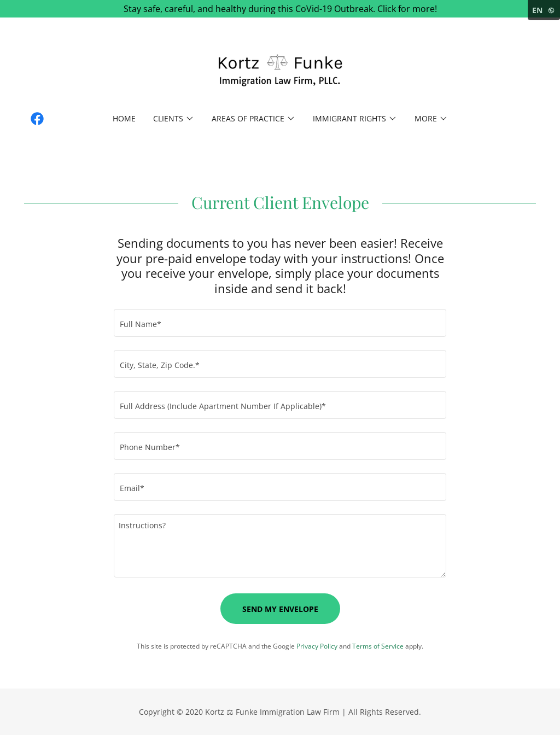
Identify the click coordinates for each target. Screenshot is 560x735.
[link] (280, 71)
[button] (174, 119)
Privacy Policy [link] (317, 646)
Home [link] (124, 118)
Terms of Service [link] (378, 646)
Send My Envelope (280, 609)
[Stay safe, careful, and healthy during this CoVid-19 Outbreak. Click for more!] (280, 9)
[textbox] (280, 323)
